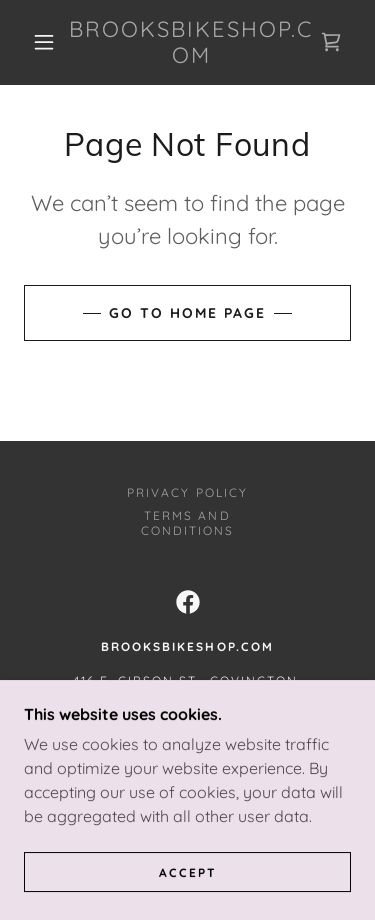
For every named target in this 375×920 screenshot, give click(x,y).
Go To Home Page (187, 313)
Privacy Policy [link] (187, 492)
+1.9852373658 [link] (187, 732)
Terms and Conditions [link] (187, 523)
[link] (191, 42)
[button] (44, 42)
